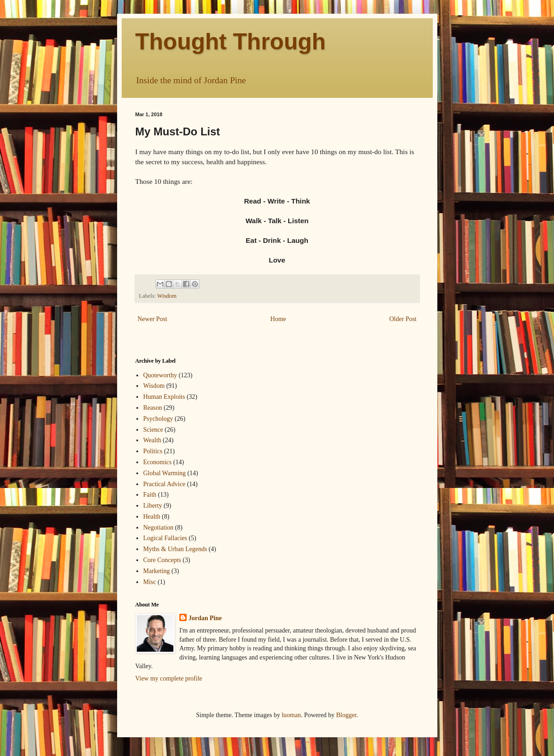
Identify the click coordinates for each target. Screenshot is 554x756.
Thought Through (231, 42)
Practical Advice (164, 484)
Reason (153, 408)
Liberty (153, 506)
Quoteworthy (160, 375)
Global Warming (164, 473)
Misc (150, 582)
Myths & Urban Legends (175, 549)
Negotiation (158, 528)
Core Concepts (162, 560)
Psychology (158, 419)
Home (278, 319)
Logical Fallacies (165, 538)
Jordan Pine (205, 618)
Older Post (403, 319)
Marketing (156, 571)
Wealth (152, 440)
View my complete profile (169, 678)
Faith (150, 495)
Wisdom (167, 296)
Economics (157, 462)
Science (153, 430)
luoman (291, 715)
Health (152, 517)
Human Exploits (164, 397)
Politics (153, 451)
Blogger (346, 715)
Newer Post (153, 319)
